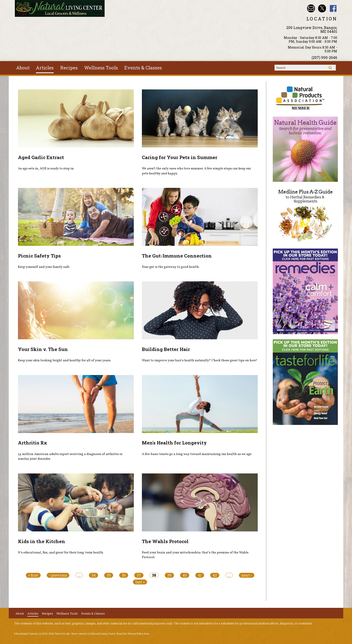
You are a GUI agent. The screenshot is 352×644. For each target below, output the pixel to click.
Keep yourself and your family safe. (44, 267)
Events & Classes (143, 68)
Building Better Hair (166, 349)
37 (139, 575)
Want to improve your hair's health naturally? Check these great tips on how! (199, 360)
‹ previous (58, 575)
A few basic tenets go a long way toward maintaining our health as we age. (197, 454)
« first (33, 575)
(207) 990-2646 (324, 57)
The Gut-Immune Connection (177, 256)
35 (109, 575)
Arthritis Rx (33, 443)
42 (215, 575)
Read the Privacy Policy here (133, 634)
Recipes (69, 68)
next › (247, 575)
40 (185, 575)
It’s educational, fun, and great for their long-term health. (61, 553)
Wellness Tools (101, 68)
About (23, 68)
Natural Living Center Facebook (333, 8)
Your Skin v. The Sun (43, 349)
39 (169, 575)
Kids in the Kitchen (42, 541)
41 (200, 575)
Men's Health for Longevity (174, 443)
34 (93, 575)
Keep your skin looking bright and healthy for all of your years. (65, 360)
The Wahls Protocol (165, 541)
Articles (45, 68)
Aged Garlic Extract (41, 157)
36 (124, 575)
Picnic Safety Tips (39, 256)
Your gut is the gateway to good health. (171, 267)
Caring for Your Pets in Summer (180, 157)
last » (140, 582)
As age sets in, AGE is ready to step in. (46, 169)
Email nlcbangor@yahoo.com (311, 8)
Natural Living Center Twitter (322, 8)
